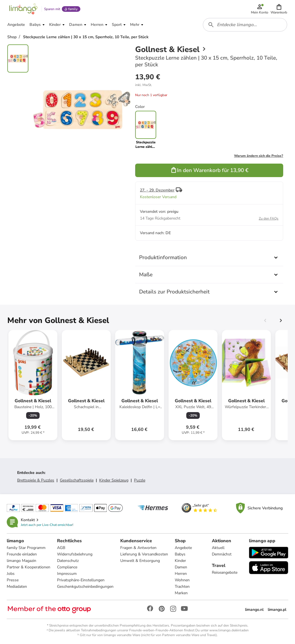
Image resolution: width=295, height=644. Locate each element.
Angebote (183, 548)
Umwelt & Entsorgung (140, 561)
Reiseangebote (225, 572)
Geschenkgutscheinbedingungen (85, 587)
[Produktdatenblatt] (33, 385)
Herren (181, 574)
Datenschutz (68, 561)
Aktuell (218, 548)
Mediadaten (17, 587)
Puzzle (140, 480)
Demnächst (222, 554)
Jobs (11, 574)
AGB (61, 548)
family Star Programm (26, 548)
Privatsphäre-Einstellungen (81, 580)
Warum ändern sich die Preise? (259, 156)
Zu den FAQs (269, 218)
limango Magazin (21, 561)
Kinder (180, 561)
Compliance (67, 567)
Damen (181, 567)
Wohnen (182, 580)
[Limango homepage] (23, 9)
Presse (13, 580)
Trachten (182, 587)
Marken (181, 593)
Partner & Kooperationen (29, 567)
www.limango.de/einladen (229, 630)
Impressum (67, 574)
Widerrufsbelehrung (75, 554)
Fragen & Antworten (138, 548)
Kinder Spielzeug (114, 480)
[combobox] (245, 25)
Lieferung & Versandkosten (144, 554)
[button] (279, 9)
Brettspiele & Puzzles (36, 480)
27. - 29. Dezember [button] (157, 190)
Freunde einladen (22, 554)
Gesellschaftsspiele (77, 480)
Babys (180, 554)
